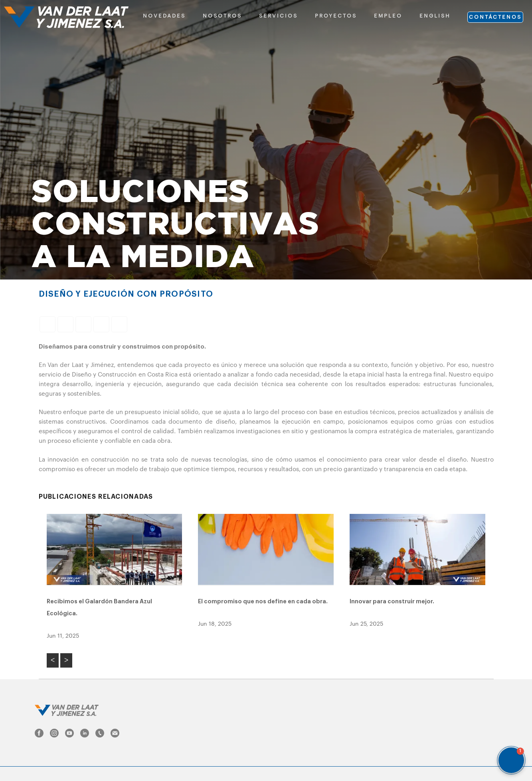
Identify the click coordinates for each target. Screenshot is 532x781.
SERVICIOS (278, 16)
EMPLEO (388, 16)
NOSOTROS (222, 16)
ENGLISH (435, 16)
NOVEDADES (164, 16)
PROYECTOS (336, 16)
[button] (511, 760)
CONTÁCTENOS (495, 17)
